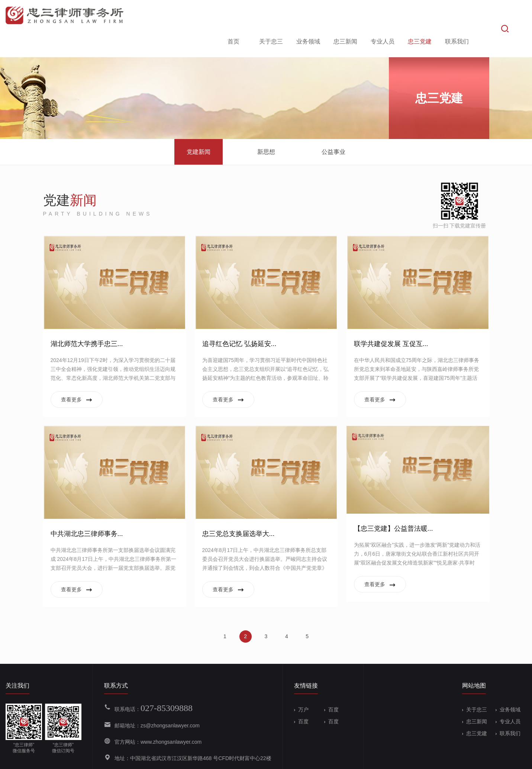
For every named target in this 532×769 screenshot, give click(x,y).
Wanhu (518, 759)
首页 (232, 16)
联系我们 (456, 16)
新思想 (266, 128)
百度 (331, 686)
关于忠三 (270, 16)
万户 (301, 686)
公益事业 (333, 128)
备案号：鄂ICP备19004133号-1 (186, 759)
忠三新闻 (344, 16)
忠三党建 (419, 16)
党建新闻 (199, 128)
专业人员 (381, 16)
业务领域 (307, 16)
